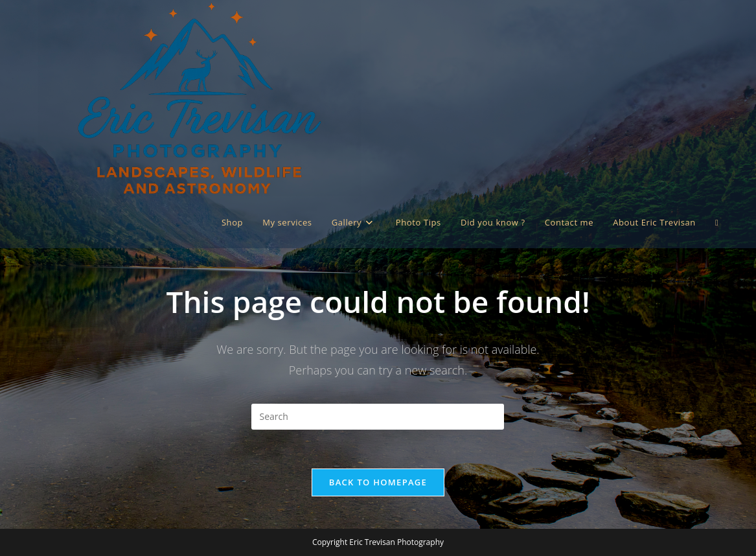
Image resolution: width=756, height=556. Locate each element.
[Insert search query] (378, 417)
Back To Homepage (378, 482)
